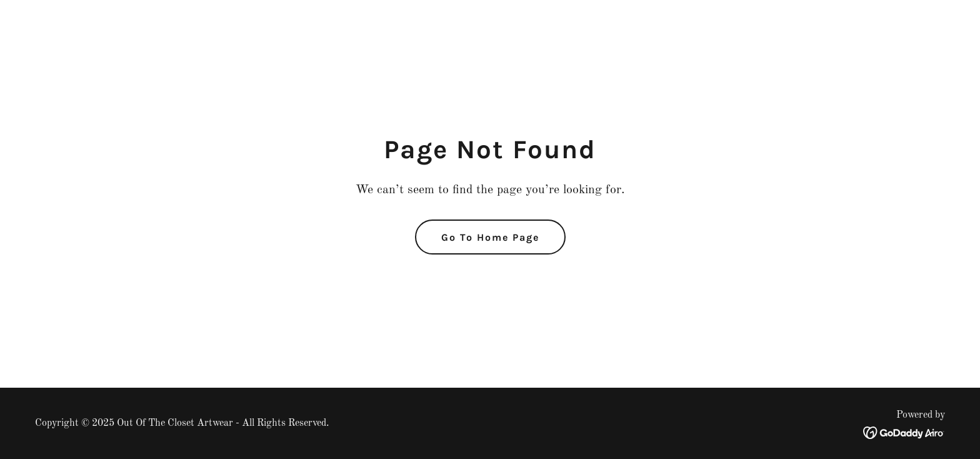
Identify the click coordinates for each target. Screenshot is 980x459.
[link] (904, 432)
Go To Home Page (490, 237)
